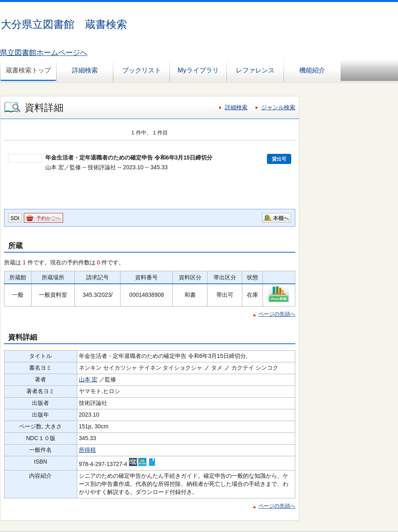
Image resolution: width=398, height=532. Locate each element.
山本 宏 (88, 379)
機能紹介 (312, 70)
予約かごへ (49, 218)
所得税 (87, 450)
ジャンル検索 (278, 107)
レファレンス (255, 70)
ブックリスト (142, 70)
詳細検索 (85, 70)
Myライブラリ (198, 70)
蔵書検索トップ (28, 70)
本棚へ (281, 218)
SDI (15, 218)
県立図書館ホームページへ (44, 53)
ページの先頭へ (277, 314)
